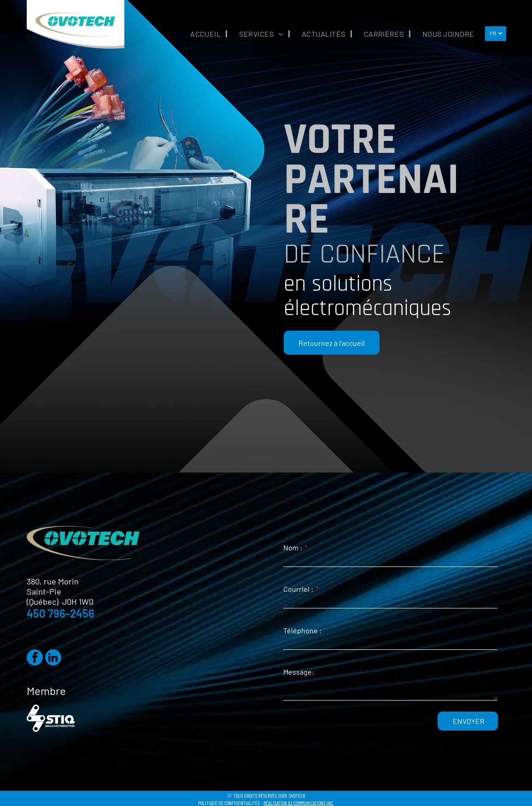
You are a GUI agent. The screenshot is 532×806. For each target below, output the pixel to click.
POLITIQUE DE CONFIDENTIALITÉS (229, 803)
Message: (299, 672)
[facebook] (35, 659)
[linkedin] (53, 659)
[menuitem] (203, 34)
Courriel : (298, 589)
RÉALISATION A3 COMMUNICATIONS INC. (299, 803)
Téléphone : (302, 630)
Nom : (293, 547)
